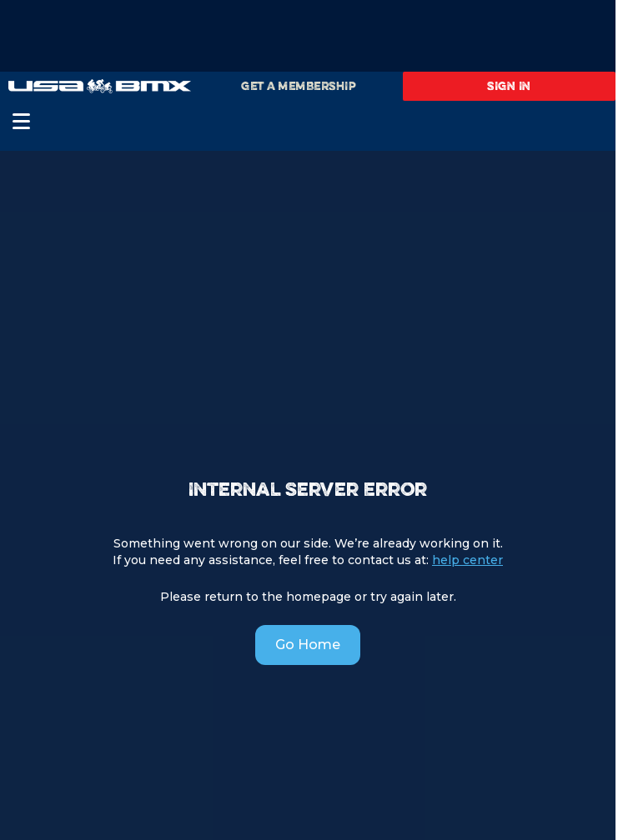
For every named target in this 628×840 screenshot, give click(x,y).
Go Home (308, 645)
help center (467, 560)
